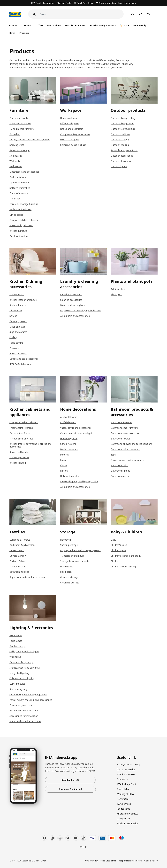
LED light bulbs (17, 684)
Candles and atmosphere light (76, 433)
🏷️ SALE (125, 25)
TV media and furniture (72, 556)
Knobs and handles (19, 452)
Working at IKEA (125, 794)
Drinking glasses (18, 321)
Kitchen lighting (18, 463)
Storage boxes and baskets (75, 561)
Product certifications (128, 823)
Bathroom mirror (120, 476)
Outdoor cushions (120, 134)
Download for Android (70, 789)
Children (115, 561)
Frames (64, 460)
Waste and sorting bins (72, 305)
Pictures (65, 455)
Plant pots (116, 294)
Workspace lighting (70, 139)
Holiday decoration (70, 476)
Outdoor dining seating (123, 118)
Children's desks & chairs (73, 145)
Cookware (15, 348)
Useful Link (126, 758)
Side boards (16, 156)
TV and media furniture (22, 129)
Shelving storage (69, 545)
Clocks (64, 465)
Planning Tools (64, 3)
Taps (113, 455)
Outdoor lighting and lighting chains (28, 694)
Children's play (118, 550)
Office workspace (69, 123)
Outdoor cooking (120, 145)
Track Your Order (85, 3)
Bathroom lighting (120, 471)
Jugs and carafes (18, 332)
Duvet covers (17, 550)
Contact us (122, 779)
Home (12, 33)
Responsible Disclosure (130, 861)
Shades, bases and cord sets (25, 668)
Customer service (126, 769)
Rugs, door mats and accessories (27, 577)
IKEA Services (124, 804)
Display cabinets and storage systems (30, 139)
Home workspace (69, 118)
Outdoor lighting (119, 166)
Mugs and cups (17, 327)
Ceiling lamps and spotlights (24, 651)
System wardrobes (19, 183)
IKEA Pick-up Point (126, 784)
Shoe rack (15, 199)
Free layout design (127, 3)
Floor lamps (16, 635)
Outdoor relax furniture (123, 129)
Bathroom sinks (119, 465)
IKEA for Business (75, 25)
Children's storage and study (126, 556)
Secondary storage (19, 150)
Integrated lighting (19, 673)
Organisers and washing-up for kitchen (81, 310)
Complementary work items (75, 134)
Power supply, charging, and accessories (31, 700)
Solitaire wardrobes (20, 188)
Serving (13, 316)
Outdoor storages (70, 577)
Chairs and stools (19, 118)
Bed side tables (18, 177)
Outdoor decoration (121, 161)
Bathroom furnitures (20, 209)
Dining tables (16, 215)
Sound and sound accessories (25, 721)
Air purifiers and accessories (75, 316)
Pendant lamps (17, 646)
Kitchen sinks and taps (21, 439)
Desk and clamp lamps (21, 662)
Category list (123, 819)
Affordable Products (127, 814)
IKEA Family (140, 25)
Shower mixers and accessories (127, 460)
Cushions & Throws (20, 540)
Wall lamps (15, 657)
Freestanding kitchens (21, 225)
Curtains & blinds (18, 561)
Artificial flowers (69, 417)
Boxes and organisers (72, 129)
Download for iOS (70, 780)
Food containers (18, 353)
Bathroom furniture (121, 422)
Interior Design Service (103, 25)
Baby (113, 540)
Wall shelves (16, 161)
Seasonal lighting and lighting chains (79, 481)
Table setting (16, 343)
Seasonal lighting (18, 689)
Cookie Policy (151, 861)
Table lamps (16, 641)
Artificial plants (119, 289)
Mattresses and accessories (24, 172)
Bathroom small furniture (124, 428)
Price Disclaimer (108, 861)
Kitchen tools (17, 294)
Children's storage (70, 583)
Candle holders (68, 444)
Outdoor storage (120, 139)
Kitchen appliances (19, 457)
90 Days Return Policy (128, 765)
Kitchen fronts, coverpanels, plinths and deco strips (30, 445)
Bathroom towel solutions (125, 433)
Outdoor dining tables (122, 123)
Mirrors (64, 471)
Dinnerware (16, 310)
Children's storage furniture (24, 204)
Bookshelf (15, 134)
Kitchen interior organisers (23, 300)
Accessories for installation (24, 716)
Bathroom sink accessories (125, 449)
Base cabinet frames (20, 433)
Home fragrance (69, 438)
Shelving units (17, 145)
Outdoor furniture (19, 236)
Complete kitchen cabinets (24, 220)
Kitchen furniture (18, 231)
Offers (39, 25)
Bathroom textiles (121, 439)
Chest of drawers (19, 193)
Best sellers (54, 25)
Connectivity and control (23, 705)
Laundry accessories (71, 294)
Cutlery (13, 337)
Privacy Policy (91, 861)
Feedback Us (123, 809)
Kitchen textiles (18, 567)
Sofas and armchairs (20, 123)
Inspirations (49, 3)
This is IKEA (123, 789)
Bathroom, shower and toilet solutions (132, 444)
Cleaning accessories (71, 300)
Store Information (108, 3)
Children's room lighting (123, 567)
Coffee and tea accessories (24, 359)
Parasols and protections (124, 150)
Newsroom (123, 799)
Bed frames (16, 166)
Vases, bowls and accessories (76, 428)
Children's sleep (119, 545)
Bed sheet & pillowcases (23, 545)
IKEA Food (36, 3)
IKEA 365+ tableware (21, 364)
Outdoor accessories (122, 156)
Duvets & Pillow (18, 556)
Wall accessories (69, 449)
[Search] (82, 14)
